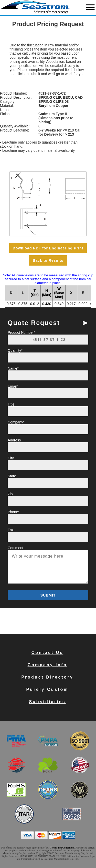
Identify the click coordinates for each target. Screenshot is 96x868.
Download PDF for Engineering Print (48, 248)
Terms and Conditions (62, 848)
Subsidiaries (47, 702)
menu (90, 7)
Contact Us (47, 653)
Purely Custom (47, 689)
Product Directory (47, 677)
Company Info (47, 665)
